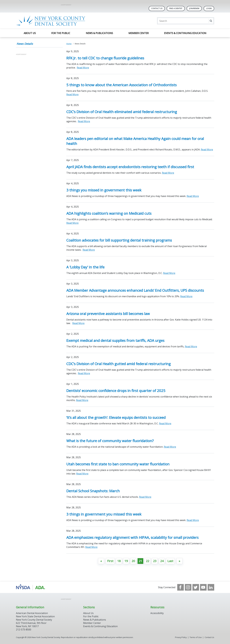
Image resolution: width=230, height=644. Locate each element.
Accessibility (157, 613)
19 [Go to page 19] (126, 561)
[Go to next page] (179, 561)
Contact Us (157, 8)
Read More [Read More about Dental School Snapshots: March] (145, 497)
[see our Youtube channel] (203, 587)
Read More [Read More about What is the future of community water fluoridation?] (170, 447)
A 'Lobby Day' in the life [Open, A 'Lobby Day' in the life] (85, 267)
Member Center (139, 33)
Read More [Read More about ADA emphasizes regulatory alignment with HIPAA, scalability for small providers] (91, 547)
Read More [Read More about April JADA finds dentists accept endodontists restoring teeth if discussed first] (168, 173)
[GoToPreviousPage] (101, 561)
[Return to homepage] (54, 21)
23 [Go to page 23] (155, 561)
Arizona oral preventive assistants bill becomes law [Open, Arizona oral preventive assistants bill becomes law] (108, 314)
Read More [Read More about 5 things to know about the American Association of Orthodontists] (72, 94)
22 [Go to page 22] (148, 561)
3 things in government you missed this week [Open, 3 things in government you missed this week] (104, 514)
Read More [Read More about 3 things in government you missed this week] (193, 520)
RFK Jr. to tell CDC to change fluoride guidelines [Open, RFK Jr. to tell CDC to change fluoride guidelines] (105, 58)
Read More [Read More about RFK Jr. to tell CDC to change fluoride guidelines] (83, 68)
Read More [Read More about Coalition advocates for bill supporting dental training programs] (89, 250)
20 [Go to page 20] (133, 561)
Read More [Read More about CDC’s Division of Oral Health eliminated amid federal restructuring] (84, 121)
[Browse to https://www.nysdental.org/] (31, 587)
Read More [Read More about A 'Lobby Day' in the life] (169, 273)
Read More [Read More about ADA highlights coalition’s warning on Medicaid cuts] (72, 223)
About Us (30, 33)
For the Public (61, 33)
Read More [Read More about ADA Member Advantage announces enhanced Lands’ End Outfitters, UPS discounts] (186, 296)
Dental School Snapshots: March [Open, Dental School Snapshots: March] (93, 491)
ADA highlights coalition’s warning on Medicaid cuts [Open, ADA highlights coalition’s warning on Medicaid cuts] (109, 213)
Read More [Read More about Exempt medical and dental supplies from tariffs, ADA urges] (191, 346)
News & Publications (99, 33)
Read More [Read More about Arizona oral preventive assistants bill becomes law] (78, 323)
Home (69, 44)
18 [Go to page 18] (119, 561)
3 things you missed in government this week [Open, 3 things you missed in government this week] (104, 190)
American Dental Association (32, 613)
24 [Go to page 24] (162, 561)
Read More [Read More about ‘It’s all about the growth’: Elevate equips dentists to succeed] (165, 423)
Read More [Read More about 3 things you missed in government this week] (193, 196)
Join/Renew (194, 8)
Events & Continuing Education (185, 33)
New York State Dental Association (35, 616)
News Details (25, 44)
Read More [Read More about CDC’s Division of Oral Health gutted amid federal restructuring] (84, 373)
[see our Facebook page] (181, 587)
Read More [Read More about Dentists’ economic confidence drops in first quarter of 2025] (82, 400)
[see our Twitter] (196, 587)
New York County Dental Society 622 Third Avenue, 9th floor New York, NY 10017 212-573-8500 (34, 625)
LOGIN (209, 8)
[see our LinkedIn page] (211, 587)
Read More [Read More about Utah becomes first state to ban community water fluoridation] (82, 474)
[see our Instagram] (188, 587)
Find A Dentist (176, 8)
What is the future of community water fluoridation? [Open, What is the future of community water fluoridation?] (110, 441)
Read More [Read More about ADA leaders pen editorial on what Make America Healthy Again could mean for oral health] (207, 150)
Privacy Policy (181, 637)
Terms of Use (196, 637)
